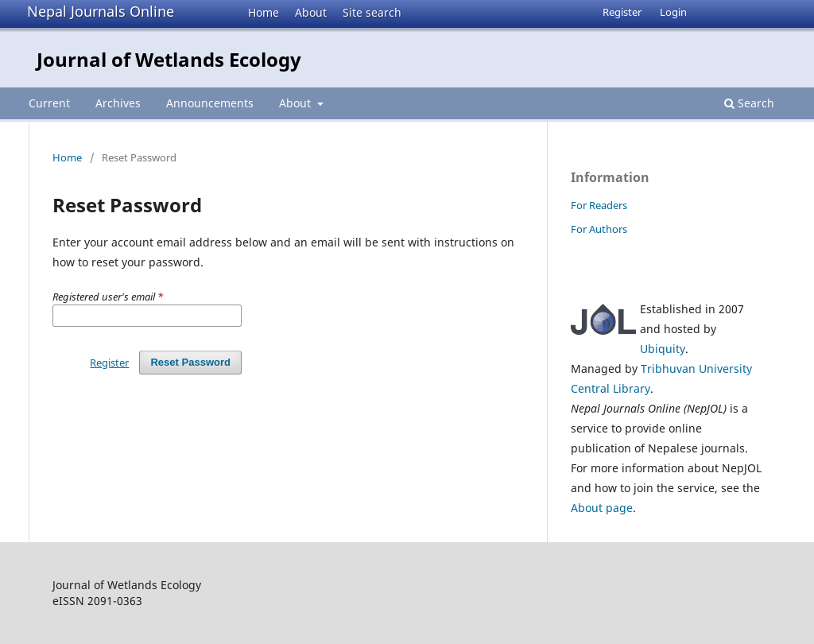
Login (673, 12)
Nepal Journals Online (101, 11)
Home (264, 12)
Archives (118, 103)
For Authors (599, 229)
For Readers (599, 205)
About (311, 12)
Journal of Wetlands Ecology (169, 59)
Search (749, 103)
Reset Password (190, 362)
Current (49, 103)
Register (622, 12)
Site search (372, 12)
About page (602, 508)
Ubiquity (663, 349)
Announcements (210, 103)
